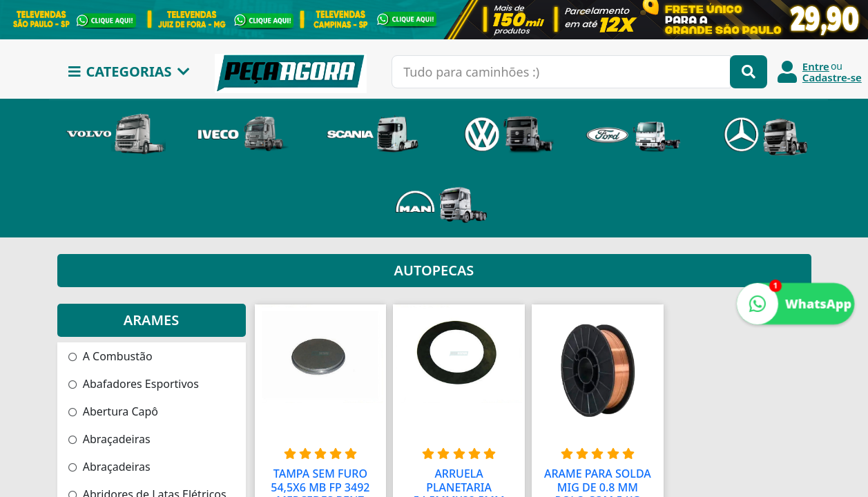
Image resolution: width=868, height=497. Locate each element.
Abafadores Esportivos (134, 384)
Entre (816, 66)
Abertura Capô (114, 411)
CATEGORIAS (129, 71)
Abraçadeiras (109, 439)
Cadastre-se (832, 77)
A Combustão (110, 356)
